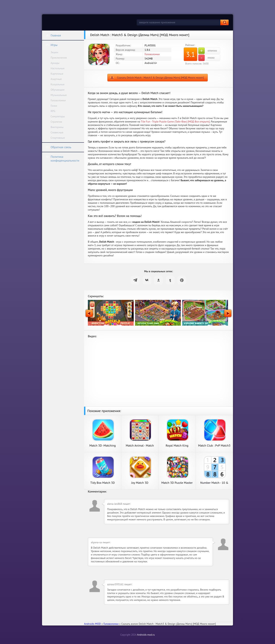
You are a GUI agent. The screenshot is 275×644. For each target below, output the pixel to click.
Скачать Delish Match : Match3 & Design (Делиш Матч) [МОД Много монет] (161, 78)
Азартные (56, 79)
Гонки (54, 106)
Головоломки (58, 100)
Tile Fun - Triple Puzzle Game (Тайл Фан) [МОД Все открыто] (175, 122)
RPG (53, 111)
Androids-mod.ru (146, 635)
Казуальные (58, 84)
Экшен (54, 52)
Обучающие (58, 90)
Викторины (57, 127)
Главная (53, 35)
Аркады (55, 63)
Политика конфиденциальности (62, 159)
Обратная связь (58, 147)
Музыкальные (59, 95)
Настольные (58, 68)
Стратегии (56, 122)
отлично (208, 51)
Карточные (57, 74)
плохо (206, 58)
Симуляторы (58, 116)
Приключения (59, 58)
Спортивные (58, 138)
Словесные (57, 132)
